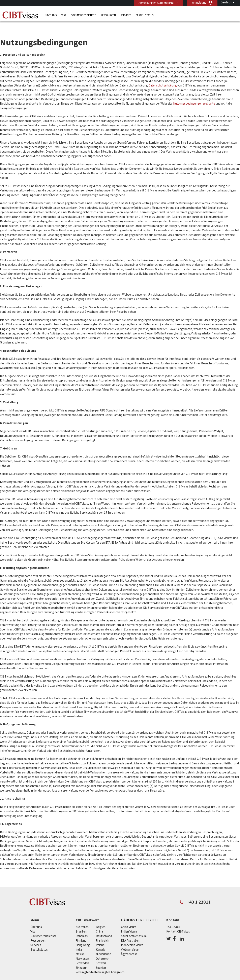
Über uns (51, 15)
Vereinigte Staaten (88, 964)
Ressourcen (108, 15)
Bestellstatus (145, 15)
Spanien (101, 959)
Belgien (101, 919)
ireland (100, 937)
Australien (82, 919)
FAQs (96, 977)
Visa (64, 15)
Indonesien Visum (132, 937)
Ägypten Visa (129, 946)
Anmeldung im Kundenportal (156, 3)
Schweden (82, 955)
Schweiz (101, 955)
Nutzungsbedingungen (156, 977)
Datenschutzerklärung (163, 77)
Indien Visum (129, 923)
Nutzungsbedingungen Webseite (194, 95)
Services (126, 15)
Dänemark (82, 928)
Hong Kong (83, 937)
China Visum (129, 919)
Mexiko (80, 946)
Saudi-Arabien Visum (134, 928)
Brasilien (81, 923)
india (79, 941)
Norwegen (82, 950)
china (99, 923)
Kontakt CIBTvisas (178, 923)
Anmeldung (199, 3)
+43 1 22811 (173, 919)
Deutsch (226, 3)
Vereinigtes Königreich (110, 964)
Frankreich (102, 932)
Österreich (103, 950)
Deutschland (104, 928)
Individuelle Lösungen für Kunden (64, 977)
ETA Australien (130, 932)
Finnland (81, 932)
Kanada (100, 941)
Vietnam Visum (130, 941)
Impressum (184, 977)
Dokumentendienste (83, 15)
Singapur (81, 959)
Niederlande (103, 946)
